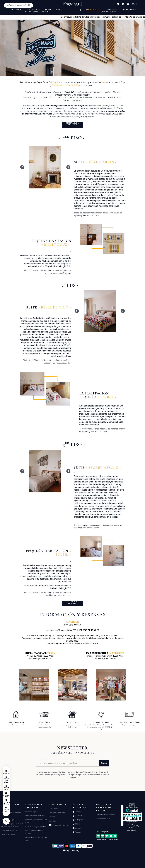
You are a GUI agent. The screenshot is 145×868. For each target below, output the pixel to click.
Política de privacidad (9, 830)
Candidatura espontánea (106, 815)
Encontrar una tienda (57, 813)
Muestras (113, 10)
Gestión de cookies (8, 834)
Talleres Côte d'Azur (6, 780)
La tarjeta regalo (31, 812)
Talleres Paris (6, 789)
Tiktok (77, 824)
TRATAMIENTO (33, 10)
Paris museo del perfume (35, 816)
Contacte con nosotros (60, 825)
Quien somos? (54, 809)
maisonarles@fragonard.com (59, 630)
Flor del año (6, 810)
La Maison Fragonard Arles (36, 827)
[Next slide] (68, 167)
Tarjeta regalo (94, 10)
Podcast (78, 832)
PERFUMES (16, 10)
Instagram (79, 820)
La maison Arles (6, 796)
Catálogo (52, 821)
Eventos (52, 817)
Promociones (109, 12)
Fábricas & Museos (6, 803)
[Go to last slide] (22, 167)
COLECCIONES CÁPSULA (37, 12)
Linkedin (78, 828)
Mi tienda (6, 773)
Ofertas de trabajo (103, 819)
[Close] (144, 17)
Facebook (78, 812)
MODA (48, 10)
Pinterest (78, 816)
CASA (59, 10)
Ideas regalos (130, 10)
